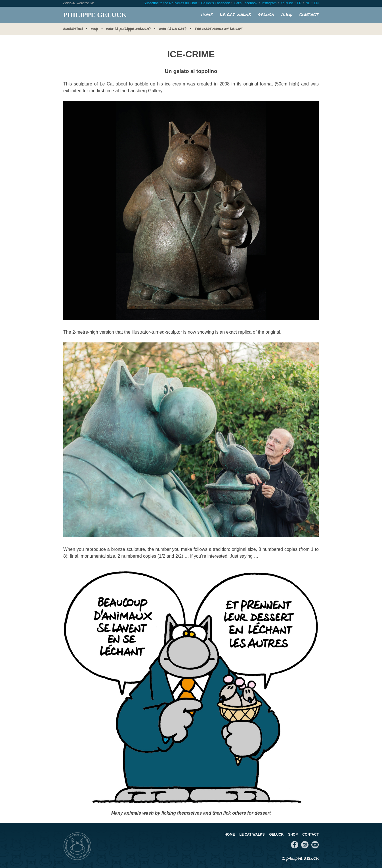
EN (316, 3)
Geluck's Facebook (215, 3)
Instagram (269, 3)
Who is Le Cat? (173, 29)
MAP (94, 29)
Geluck (266, 15)
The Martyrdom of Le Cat (219, 29)
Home (207, 15)
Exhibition (73, 29)
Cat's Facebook (246, 3)
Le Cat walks (235, 15)
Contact (309, 15)
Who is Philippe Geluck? (128, 29)
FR (299, 3)
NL (308, 3)
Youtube (287, 3)
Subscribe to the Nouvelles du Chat (170, 3)
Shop (287, 15)
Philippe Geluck (95, 15)
